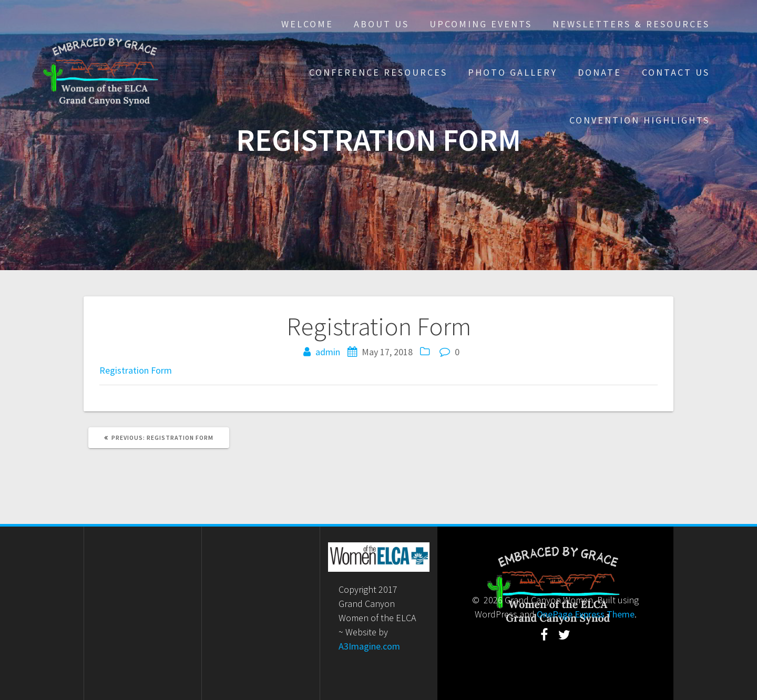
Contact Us (676, 72)
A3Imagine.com (369, 646)
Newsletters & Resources (631, 24)
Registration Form (136, 370)
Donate (600, 72)
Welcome (307, 24)
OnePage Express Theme (586, 614)
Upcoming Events (481, 24)
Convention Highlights (640, 120)
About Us (381, 24)
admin (328, 352)
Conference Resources (378, 72)
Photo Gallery (513, 72)
